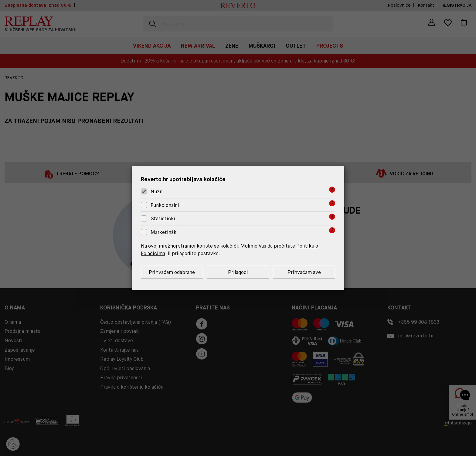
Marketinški (164, 232)
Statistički (163, 219)
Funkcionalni (165, 205)
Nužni (157, 192)
